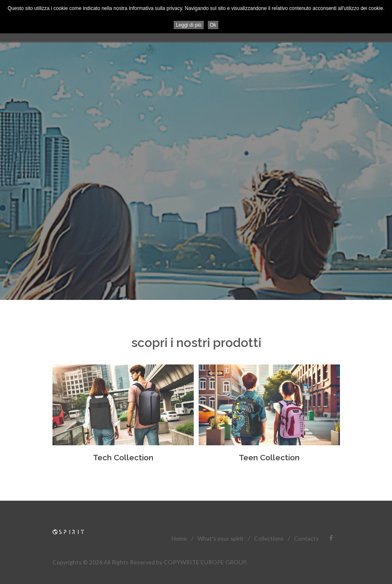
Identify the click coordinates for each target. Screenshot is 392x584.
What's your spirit (221, 538)
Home (179, 538)
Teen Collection (269, 457)
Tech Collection (123, 457)
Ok (213, 25)
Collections (269, 538)
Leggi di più (189, 25)
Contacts (306, 538)
